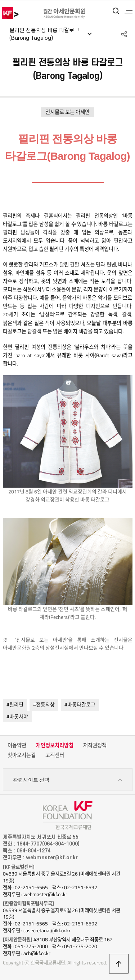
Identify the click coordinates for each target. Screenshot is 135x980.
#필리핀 (15, 704)
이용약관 (17, 745)
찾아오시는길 (22, 755)
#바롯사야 (17, 716)
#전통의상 (44, 704)
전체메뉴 (129, 11)
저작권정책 (95, 745)
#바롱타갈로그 (80, 704)
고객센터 (55, 755)
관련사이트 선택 (68, 780)
